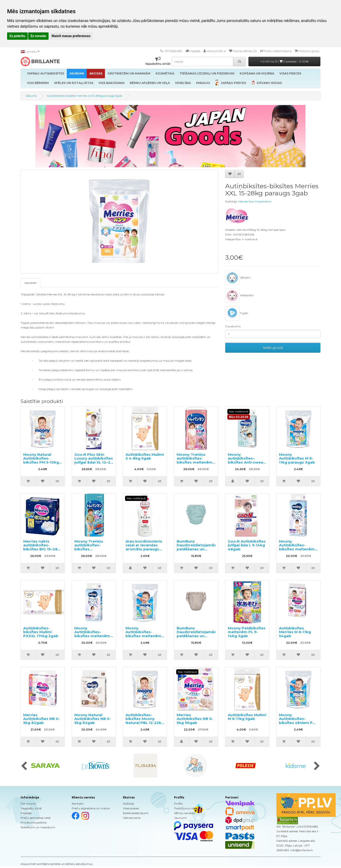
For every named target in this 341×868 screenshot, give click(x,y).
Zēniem (238, 278)
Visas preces (131, 808)
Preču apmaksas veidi (36, 818)
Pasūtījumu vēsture (188, 808)
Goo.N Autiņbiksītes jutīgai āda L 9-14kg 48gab (247, 545)
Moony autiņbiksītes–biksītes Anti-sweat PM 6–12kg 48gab (246, 460)
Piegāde (26, 813)
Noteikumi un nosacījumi (38, 827)
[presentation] (24, 766)
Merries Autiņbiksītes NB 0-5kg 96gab (195, 719)
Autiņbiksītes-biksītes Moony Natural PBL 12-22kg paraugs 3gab (145, 721)
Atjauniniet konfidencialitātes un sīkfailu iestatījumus (57, 864)
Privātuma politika (34, 822)
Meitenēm (240, 296)
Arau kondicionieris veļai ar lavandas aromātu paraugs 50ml (144, 547)
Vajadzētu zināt (31, 808)
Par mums (28, 804)
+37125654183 (173, 51)
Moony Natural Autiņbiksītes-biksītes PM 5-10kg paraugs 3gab (41, 460)
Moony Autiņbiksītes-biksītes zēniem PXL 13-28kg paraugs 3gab (298, 723)
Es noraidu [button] (38, 36)
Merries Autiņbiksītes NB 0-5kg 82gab (41, 719)
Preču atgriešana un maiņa (91, 808)
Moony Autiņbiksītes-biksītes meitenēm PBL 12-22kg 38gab (297, 547)
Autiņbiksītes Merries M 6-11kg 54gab (295, 632)
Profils (178, 804)
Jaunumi (180, 818)
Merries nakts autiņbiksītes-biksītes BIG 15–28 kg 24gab (40, 547)
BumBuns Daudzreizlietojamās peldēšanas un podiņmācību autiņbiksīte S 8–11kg (196, 638)
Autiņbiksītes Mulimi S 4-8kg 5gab (145, 456)
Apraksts (30, 283)
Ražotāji (128, 804)
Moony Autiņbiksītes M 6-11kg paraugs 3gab (297, 458)
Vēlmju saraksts (185, 813)
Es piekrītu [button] (17, 36)
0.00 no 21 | (285, 61)
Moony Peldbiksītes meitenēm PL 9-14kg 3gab (247, 632)
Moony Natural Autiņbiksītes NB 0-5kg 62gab (93, 719)
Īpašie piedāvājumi (136, 813)
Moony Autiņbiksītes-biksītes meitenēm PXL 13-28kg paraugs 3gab (143, 636)
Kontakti (78, 804)
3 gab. (237, 313)
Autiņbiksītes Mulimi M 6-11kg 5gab (247, 717)
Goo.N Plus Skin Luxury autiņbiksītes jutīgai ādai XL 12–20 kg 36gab (94, 460)
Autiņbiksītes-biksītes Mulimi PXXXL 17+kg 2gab (41, 632)
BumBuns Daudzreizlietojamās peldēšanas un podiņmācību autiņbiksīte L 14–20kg (196, 551)
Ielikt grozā (273, 348)
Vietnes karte (132, 818)
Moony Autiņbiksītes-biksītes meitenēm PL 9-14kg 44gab (92, 634)
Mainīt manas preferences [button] (71, 36)
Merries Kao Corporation (255, 201)
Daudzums (233, 326)
